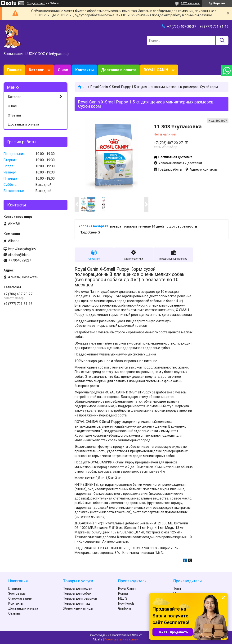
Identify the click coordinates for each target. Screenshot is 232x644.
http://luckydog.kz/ (22, 249)
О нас (63, 70)
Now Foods (126, 603)
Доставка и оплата (119, 70)
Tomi (177, 588)
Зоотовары (17, 593)
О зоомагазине (20, 598)
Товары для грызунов (80, 598)
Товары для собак (77, 593)
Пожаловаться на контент (122, 639)
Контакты (85, 70)
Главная (14, 70)
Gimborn (125, 608)
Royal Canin (127, 588)
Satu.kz (137, 635)
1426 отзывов (190, 3)
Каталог (36, 70)
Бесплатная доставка (175, 157)
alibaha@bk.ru (19, 255)
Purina (123, 593)
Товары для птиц (77, 603)
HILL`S (123, 598)
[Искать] (222, 40)
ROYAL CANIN (156, 70)
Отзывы (14, 115)
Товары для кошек (78, 588)
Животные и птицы (78, 608)
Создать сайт (36, 3)
